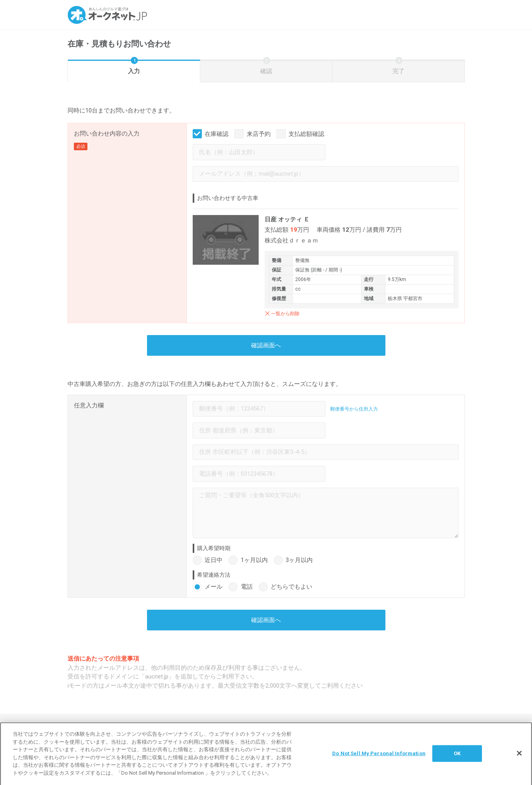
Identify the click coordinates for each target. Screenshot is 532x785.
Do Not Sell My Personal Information (379, 757)
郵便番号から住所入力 (354, 409)
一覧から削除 (285, 314)
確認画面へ (266, 345)
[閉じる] (519, 757)
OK (457, 757)
